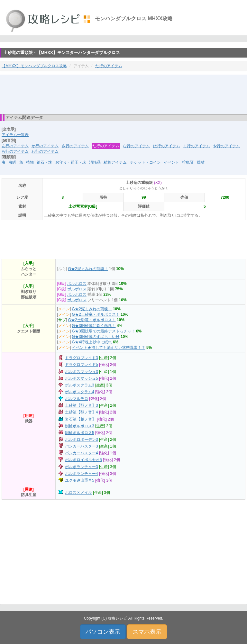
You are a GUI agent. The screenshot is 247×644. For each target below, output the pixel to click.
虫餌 (12, 162)
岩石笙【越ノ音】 (80, 419)
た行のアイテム (109, 66)
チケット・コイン (145, 162)
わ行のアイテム (45, 151)
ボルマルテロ (77, 399)
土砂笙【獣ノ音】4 (82, 412)
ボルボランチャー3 (82, 467)
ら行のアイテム (15, 151)
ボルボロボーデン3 (82, 440)
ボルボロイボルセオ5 (83, 460)
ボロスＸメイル (78, 493)
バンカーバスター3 (82, 446)
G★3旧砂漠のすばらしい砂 (96, 337)
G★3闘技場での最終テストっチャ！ (104, 331)
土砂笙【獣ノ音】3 (82, 405)
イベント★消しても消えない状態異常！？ (109, 348)
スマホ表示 (147, 632)
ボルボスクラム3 (80, 385)
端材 (201, 162)
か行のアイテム (45, 146)
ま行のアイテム (197, 146)
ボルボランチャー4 (82, 474)
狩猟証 (188, 162)
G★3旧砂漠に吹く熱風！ (94, 326)
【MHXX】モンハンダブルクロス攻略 (34, 66)
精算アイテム (115, 162)
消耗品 (95, 162)
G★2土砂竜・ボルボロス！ (96, 314)
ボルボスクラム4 (80, 392)
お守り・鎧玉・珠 (71, 162)
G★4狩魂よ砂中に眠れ (92, 342)
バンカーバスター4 (82, 453)
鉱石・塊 (44, 162)
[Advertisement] (123, 94)
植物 (30, 162)
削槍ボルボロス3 (80, 426)
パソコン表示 (103, 632)
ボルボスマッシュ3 (82, 372)
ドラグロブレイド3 (82, 358)
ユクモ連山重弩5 (80, 480)
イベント (171, 162)
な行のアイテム (136, 146)
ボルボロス (77, 284)
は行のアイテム (167, 146)
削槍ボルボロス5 (80, 433)
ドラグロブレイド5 (82, 365)
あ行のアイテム (15, 146)
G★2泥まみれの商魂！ (88, 269)
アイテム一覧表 (15, 135)
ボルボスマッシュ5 (82, 378)
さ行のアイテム (75, 146)
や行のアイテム (226, 146)
